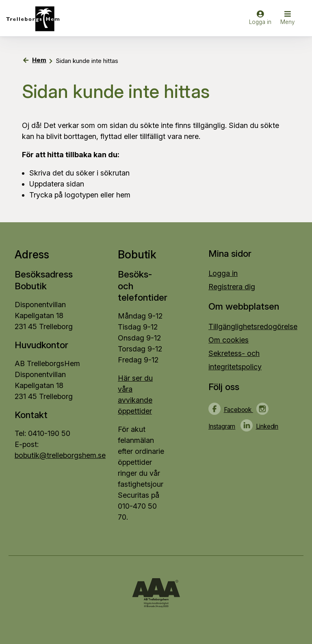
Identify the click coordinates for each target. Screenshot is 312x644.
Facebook (238, 410)
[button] (288, 19)
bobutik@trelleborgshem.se (60, 455)
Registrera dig (232, 287)
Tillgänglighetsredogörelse (253, 326)
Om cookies (229, 340)
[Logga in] (260, 21)
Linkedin (267, 426)
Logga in (223, 273)
